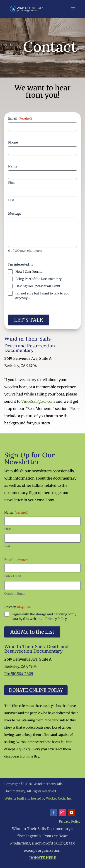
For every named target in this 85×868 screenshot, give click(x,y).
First (11, 183)
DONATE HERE (43, 858)
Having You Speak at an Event (38, 286)
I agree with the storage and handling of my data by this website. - (44, 616)
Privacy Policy (56, 619)
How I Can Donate (29, 272)
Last (11, 200)
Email (20, 118)
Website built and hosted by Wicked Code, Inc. (39, 798)
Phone (13, 142)
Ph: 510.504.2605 (19, 674)
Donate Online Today (36, 690)
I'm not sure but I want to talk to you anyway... (42, 296)
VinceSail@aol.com (38, 401)
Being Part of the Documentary (39, 279)
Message (15, 214)
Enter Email (13, 576)
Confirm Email (15, 594)
